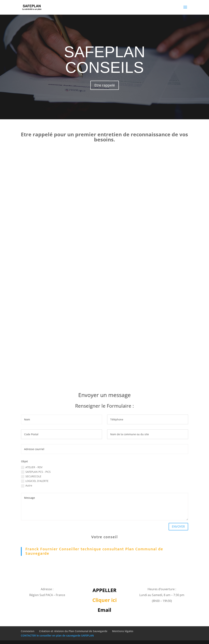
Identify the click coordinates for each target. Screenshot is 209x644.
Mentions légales (123, 631)
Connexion (28, 631)
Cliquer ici (104, 600)
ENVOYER (178, 527)
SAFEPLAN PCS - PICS (36, 472)
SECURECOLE (31, 476)
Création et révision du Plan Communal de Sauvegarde (73, 631)
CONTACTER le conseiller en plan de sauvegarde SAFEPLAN (57, 635)
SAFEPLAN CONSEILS (104, 60)
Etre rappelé (105, 85)
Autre (27, 486)
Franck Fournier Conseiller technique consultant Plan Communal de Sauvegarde (94, 551)
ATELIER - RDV (32, 467)
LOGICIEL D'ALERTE (35, 481)
